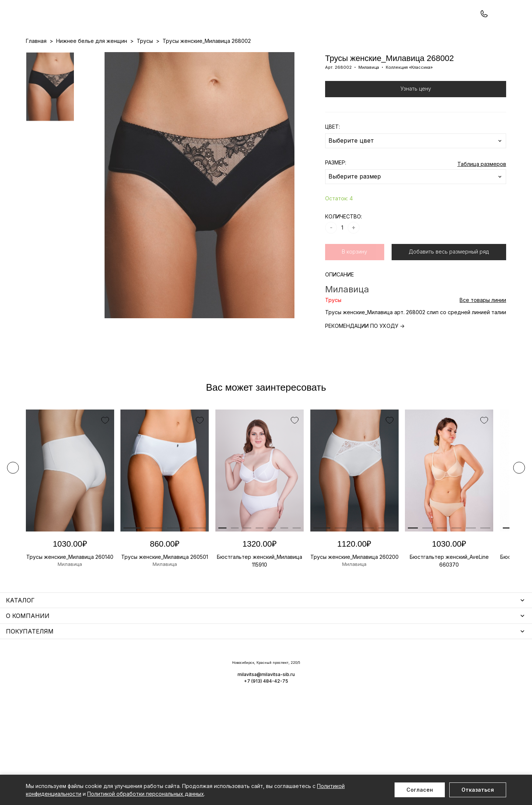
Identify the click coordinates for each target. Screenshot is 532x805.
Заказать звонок (124, 25)
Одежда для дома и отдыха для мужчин (79, 722)
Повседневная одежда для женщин (73, 744)
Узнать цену (416, 120)
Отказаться (478, 790)
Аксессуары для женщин (206, 680)
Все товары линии (483, 331)
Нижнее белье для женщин (61, 669)
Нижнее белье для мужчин (61, 712)
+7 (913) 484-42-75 (66, 25)
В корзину (354, 283)
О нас (305, 56)
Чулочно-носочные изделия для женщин (79, 733)
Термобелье (42, 701)
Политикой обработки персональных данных (146, 794)
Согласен (420, 790)
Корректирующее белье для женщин (223, 712)
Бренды (283, 56)
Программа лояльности (346, 56)
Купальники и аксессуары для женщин (75, 690)
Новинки (238, 56)
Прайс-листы (206, 56)
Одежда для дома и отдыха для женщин (79, 680)
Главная (36, 72)
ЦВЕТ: (332, 158)
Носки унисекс (193, 701)
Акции (261, 56)
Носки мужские (194, 690)
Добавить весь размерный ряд (449, 283)
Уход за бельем (195, 669)
